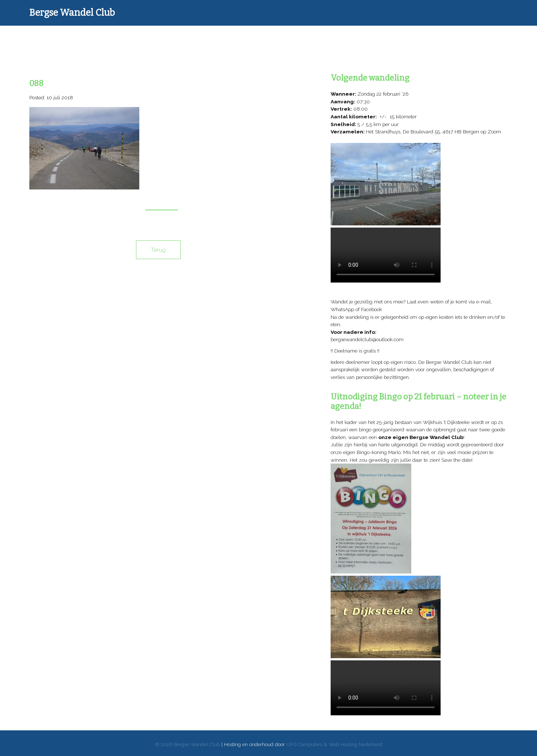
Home (106, 38)
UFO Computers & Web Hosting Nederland (334, 744)
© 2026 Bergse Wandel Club (187, 744)
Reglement (393, 38)
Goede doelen (301, 38)
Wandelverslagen (158, 38)
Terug (158, 250)
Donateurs (210, 38)
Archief (485, 38)
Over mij (347, 38)
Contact (439, 38)
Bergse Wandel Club (72, 13)
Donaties (256, 38)
